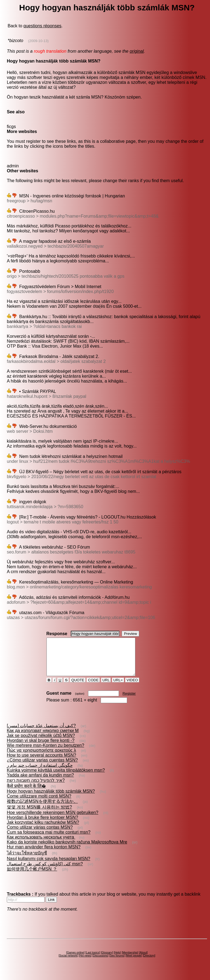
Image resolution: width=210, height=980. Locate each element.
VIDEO (132, 687)
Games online (75, 960)
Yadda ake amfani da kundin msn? (40, 782)
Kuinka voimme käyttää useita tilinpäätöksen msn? (56, 778)
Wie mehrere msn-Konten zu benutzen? (46, 753)
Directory (149, 963)
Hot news (85, 963)
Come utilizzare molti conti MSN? (39, 803)
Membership (130, 960)
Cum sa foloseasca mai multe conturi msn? (49, 840)
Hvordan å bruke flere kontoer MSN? (43, 825)
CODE (93, 687)
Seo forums (117, 963)
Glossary (107, 960)
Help (117, 960)
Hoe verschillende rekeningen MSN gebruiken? (52, 820)
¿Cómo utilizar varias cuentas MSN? (42, 767)
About (143, 960)
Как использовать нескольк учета (41, 844)
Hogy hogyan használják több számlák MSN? (51, 799)
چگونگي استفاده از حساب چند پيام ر (40, 773)
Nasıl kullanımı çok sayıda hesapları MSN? (49, 866)
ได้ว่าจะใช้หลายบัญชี (27, 860)
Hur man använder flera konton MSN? (44, 854)
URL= (118, 687)
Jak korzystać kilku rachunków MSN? (43, 830)
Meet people (134, 963)
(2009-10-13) (38, 41)
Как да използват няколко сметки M (43, 738)
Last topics (93, 960)
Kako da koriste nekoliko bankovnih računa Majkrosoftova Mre (67, 849)
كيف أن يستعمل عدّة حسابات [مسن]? (41, 733)
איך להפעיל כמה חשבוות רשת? (36, 788)
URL (106, 687)
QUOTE (78, 687)
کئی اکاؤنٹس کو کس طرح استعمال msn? (45, 871)
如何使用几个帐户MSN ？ (32, 876)
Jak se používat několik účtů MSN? (41, 743)
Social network (68, 963)
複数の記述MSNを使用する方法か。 (42, 809)
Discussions (100, 963)
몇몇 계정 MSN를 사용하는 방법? (39, 814)
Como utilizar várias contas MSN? (40, 835)
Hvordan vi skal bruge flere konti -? (41, 748)
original (137, 51)
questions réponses (43, 26)
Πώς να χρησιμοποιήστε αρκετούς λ (41, 758)
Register (129, 701)
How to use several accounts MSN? (41, 763)
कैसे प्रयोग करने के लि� (26, 793)
